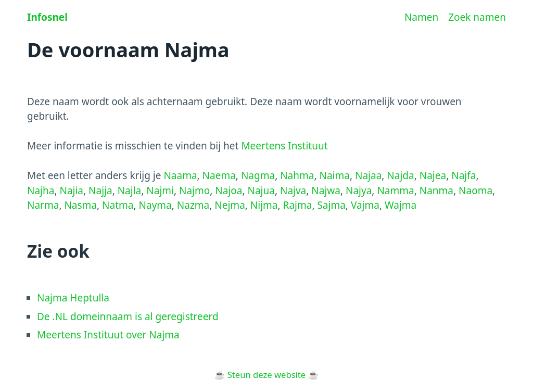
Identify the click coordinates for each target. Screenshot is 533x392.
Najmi (160, 191)
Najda (400, 175)
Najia (71, 191)
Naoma (475, 191)
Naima (334, 175)
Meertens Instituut (284, 146)
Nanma (436, 191)
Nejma (230, 205)
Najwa (326, 191)
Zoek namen (477, 17)
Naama (180, 175)
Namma (395, 191)
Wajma (401, 205)
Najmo (194, 191)
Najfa (464, 175)
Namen (421, 17)
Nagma (258, 175)
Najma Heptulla (73, 298)
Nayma (155, 205)
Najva (293, 191)
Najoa (229, 191)
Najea (433, 175)
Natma (118, 205)
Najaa (368, 175)
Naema (219, 175)
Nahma (297, 175)
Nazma (193, 205)
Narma (43, 205)
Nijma (264, 205)
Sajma (331, 205)
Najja (100, 191)
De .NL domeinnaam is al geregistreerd (128, 317)
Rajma (298, 205)
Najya (359, 191)
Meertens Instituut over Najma (108, 335)
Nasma (80, 205)
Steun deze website (266, 375)
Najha (41, 191)
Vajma (365, 205)
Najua (261, 191)
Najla (130, 191)
